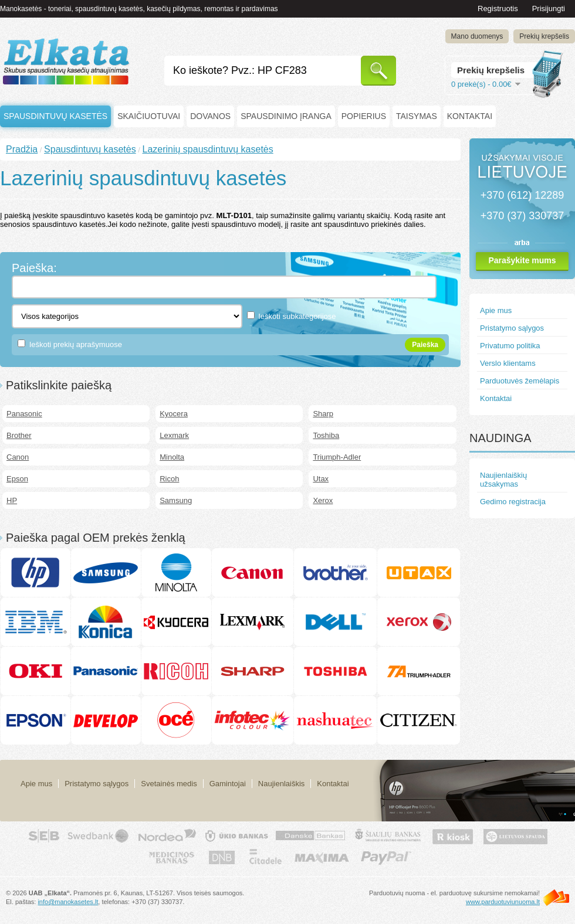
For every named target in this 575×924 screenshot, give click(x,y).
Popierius (364, 116)
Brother (19, 435)
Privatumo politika (510, 346)
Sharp (323, 414)
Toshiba (326, 435)
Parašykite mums (522, 260)
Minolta (172, 457)
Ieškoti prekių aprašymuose (76, 344)
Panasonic (24, 414)
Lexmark (174, 435)
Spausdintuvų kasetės (55, 116)
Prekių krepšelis (544, 36)
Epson (17, 479)
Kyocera (174, 414)
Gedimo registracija (513, 502)
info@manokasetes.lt (68, 902)
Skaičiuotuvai (149, 116)
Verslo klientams (508, 363)
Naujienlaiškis (281, 784)
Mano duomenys (477, 36)
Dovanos (210, 116)
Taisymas (417, 116)
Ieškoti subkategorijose (297, 316)
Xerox (323, 500)
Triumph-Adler (337, 457)
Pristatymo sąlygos (512, 328)
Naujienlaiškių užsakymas (503, 480)
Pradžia (22, 149)
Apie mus (496, 310)
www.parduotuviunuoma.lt (503, 902)
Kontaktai (470, 116)
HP (12, 500)
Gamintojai (228, 784)
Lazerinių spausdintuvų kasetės (207, 149)
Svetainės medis (169, 784)
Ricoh (169, 479)
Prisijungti (549, 9)
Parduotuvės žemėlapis (520, 381)
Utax (321, 479)
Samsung (176, 500)
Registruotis (498, 9)
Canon (18, 457)
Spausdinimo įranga (286, 116)
